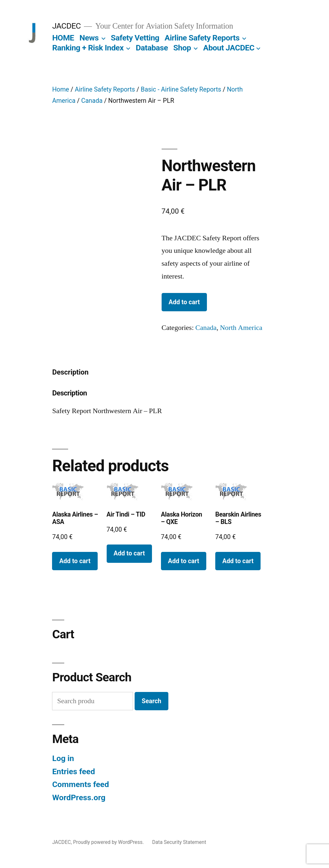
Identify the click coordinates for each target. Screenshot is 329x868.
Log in (63, 758)
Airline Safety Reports (202, 38)
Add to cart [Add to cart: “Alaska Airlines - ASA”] (75, 561)
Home (61, 89)
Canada (92, 101)
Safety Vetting (135, 38)
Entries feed (73, 771)
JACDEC (66, 26)
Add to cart (184, 302)
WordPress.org (79, 797)
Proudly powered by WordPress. (109, 842)
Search (151, 701)
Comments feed (80, 784)
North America (241, 328)
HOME (63, 38)
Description (70, 372)
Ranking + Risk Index (88, 48)
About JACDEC (229, 48)
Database (152, 48)
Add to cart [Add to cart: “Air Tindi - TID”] (129, 553)
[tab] (70, 372)
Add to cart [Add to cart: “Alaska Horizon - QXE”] (184, 561)
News (89, 38)
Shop (182, 48)
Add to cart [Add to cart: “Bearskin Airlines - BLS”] (238, 561)
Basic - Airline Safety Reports (181, 89)
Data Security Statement (179, 842)
